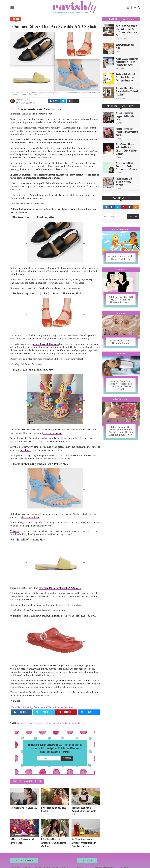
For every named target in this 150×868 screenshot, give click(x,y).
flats (49, 723)
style (29, 723)
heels (43, 723)
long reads (121, 354)
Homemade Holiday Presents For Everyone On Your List (127, 132)
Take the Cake (121, 400)
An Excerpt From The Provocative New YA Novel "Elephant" (127, 91)
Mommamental (121, 229)
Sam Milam (119, 51)
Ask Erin (121, 270)
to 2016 (77, 588)
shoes (36, 723)
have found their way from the (54, 588)
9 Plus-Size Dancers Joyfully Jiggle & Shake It (23, 841)
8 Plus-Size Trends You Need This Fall (54, 809)
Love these (25, 450)
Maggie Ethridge (120, 69)
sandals (76, 723)
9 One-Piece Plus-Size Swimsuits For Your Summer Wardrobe (53, 843)
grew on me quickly (53, 433)
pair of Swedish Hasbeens (46, 344)
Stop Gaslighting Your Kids (125, 46)
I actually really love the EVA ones (74, 681)
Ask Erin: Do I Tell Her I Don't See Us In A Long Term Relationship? (125, 77)
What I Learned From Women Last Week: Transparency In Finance (126, 166)
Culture (16, 19)
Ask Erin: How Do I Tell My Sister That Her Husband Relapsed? (121, 300)
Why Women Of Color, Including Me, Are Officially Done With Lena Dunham (127, 149)
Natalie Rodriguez (121, 98)
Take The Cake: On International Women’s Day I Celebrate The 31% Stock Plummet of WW (121, 431)
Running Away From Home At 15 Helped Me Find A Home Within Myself (127, 62)
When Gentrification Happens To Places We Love (125, 116)
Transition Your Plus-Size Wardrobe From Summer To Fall (84, 811)
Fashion (21, 723)
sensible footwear (62, 723)
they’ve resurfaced (30, 517)
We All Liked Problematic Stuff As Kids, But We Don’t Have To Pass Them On (127, 31)
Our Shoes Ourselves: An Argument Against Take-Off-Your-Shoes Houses (84, 843)
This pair (15, 531)
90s (71, 588)
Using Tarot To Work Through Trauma (121, 342)
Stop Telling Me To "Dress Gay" (24, 808)
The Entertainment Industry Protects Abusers (124, 182)
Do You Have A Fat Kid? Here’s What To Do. (121, 258)
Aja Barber (20, 100)
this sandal (21, 274)
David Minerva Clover (122, 39)
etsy (84, 723)
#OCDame (121, 313)
